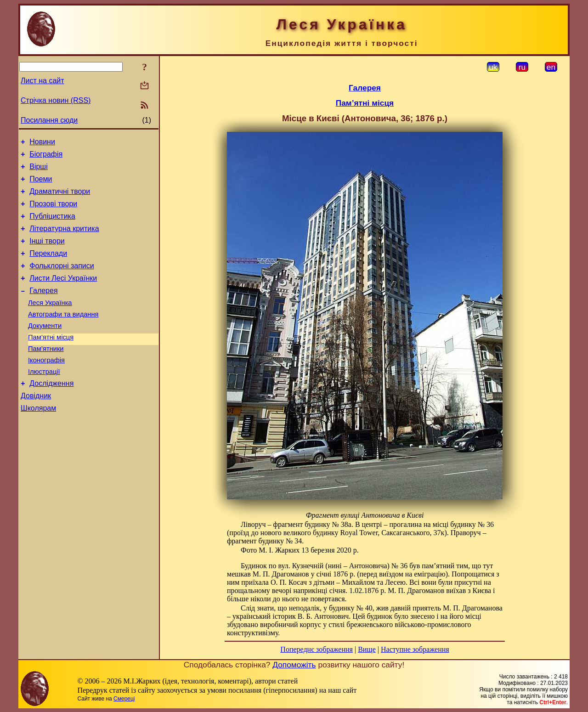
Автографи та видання (63, 335)
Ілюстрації (44, 399)
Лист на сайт (42, 81)
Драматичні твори (60, 198)
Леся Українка (50, 322)
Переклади (48, 267)
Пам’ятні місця (51, 361)
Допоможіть (294, 665)
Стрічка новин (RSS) (56, 100)
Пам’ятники (46, 373)
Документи (45, 348)
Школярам (38, 440)
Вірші (39, 171)
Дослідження (51, 412)
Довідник (36, 426)
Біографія (46, 157)
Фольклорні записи (62, 281)
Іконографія (46, 386)
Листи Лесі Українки (63, 295)
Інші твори (47, 253)
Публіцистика (52, 226)
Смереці (124, 699)
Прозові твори (53, 212)
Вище (367, 649)
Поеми (41, 184)
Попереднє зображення (317, 649)
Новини (42, 143)
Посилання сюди (49, 120)
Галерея (43, 308)
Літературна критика (64, 240)
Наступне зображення (415, 649)
